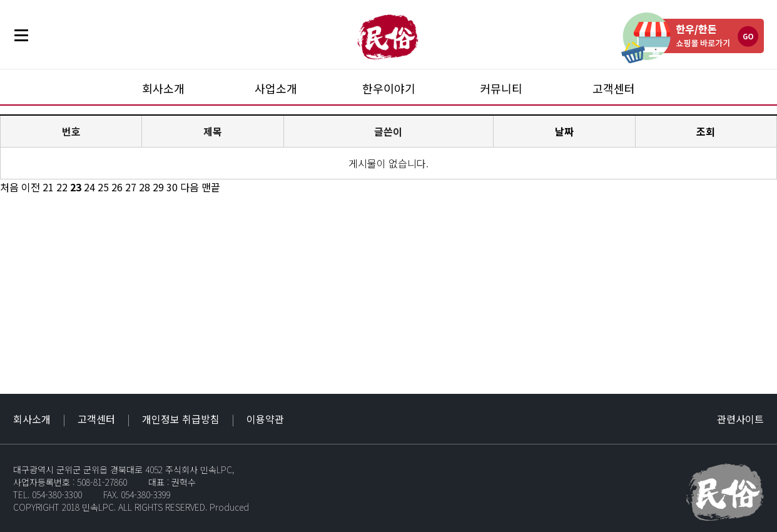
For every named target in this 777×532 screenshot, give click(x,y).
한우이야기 (389, 88)
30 (172, 187)
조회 (706, 131)
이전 (31, 187)
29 (158, 187)
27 (131, 187)
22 (62, 187)
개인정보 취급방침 (181, 419)
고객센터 (614, 88)
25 (103, 187)
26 (117, 187)
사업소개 (276, 88)
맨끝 (211, 187)
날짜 (564, 131)
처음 (9, 187)
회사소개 (163, 88)
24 (89, 187)
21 (48, 187)
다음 (190, 187)
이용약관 (265, 419)
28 (145, 187)
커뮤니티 (501, 88)
